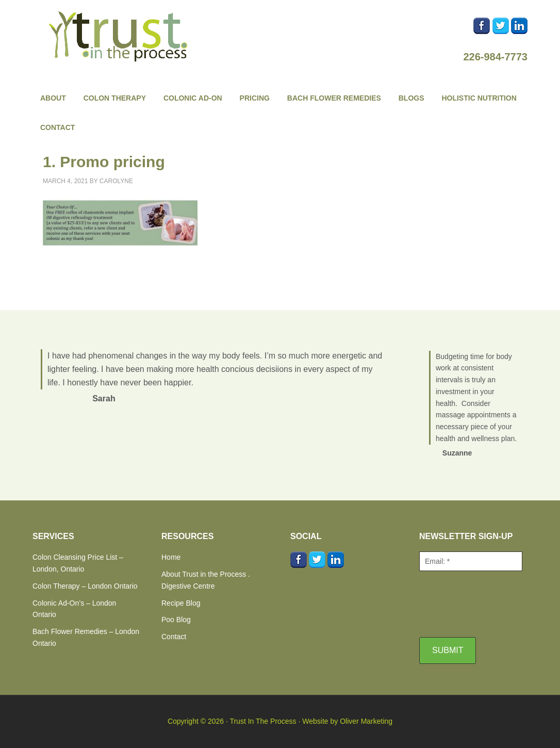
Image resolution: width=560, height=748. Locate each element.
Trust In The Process (120, 36)
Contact (174, 637)
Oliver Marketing (366, 721)
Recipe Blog (181, 603)
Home (171, 557)
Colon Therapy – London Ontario (85, 586)
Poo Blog (176, 620)
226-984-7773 (495, 57)
